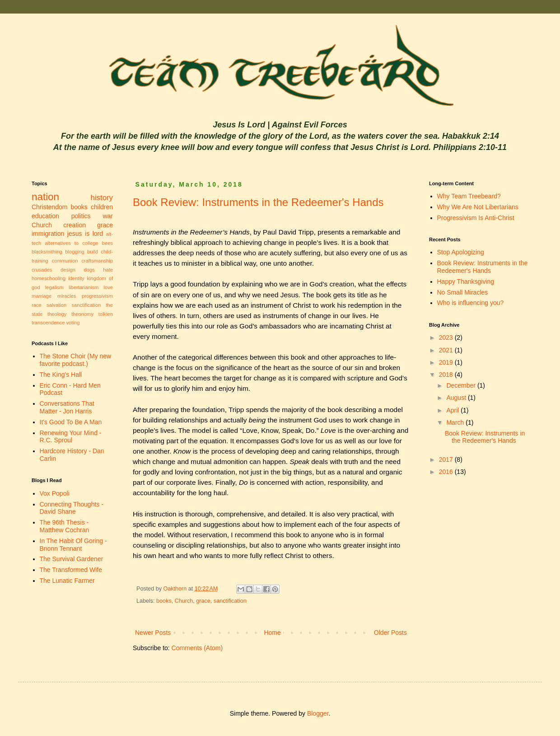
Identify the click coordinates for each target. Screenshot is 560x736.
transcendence (48, 323)
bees (107, 243)
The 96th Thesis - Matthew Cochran (65, 526)
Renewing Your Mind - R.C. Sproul (71, 437)
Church (184, 601)
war (108, 216)
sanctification (230, 601)
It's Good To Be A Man (71, 422)
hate (108, 270)
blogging (75, 252)
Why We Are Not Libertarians (478, 207)
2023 (447, 338)
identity (76, 278)
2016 (447, 472)
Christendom (49, 207)
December (462, 385)
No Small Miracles (463, 292)
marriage (42, 296)
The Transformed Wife (71, 570)
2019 (447, 362)
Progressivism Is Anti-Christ (476, 218)
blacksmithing (47, 252)
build (93, 252)
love (108, 287)
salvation (56, 305)
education (45, 216)
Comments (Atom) (197, 648)
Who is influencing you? (471, 303)
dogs (89, 270)
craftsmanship (97, 261)
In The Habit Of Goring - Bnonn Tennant (73, 545)
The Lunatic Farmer (67, 581)
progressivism (97, 296)
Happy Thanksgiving (466, 281)
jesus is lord (85, 234)
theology (57, 314)
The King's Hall (61, 375)
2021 (447, 350)
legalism (54, 287)
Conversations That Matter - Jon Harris (67, 407)
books (164, 601)
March (456, 422)
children (102, 207)
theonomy (82, 314)
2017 (447, 459)
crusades (42, 270)
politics (81, 216)
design (68, 270)
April (453, 410)
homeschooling (49, 278)
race (37, 305)
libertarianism (84, 287)
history (102, 198)
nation (45, 197)
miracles (67, 296)
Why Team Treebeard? (469, 196)
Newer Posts (153, 633)
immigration (48, 234)
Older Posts (390, 633)
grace (203, 601)
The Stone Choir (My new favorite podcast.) (76, 360)
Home (272, 633)
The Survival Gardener (72, 559)
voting (73, 323)
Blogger (318, 713)
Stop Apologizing (461, 252)
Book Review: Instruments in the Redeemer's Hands (258, 202)
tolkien (106, 314)
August (457, 398)
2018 (447, 375)
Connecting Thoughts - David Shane (72, 508)
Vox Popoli (55, 493)
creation (75, 225)
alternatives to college (71, 243)
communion (65, 261)
